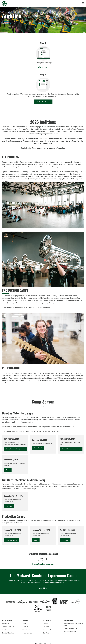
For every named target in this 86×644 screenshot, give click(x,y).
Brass (8, 470)
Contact (25, 627)
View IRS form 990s (8, 627)
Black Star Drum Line (70, 628)
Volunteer (46, 627)
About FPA (5, 624)
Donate (45, 624)
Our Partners (47, 633)
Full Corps (9, 506)
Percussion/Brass (11, 540)
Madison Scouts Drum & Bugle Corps (73, 624)
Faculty (4, 630)
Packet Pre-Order (43, 102)
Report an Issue (27, 633)
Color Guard (38, 448)
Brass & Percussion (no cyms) (71, 449)
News (24, 624)
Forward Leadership (70, 631)
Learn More (43, 588)
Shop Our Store (27, 630)
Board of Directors (8, 633)
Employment (47, 630)
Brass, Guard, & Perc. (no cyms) (16, 449)
